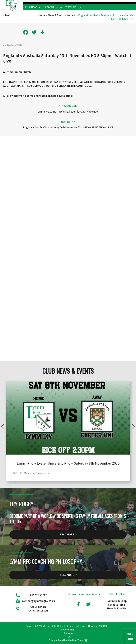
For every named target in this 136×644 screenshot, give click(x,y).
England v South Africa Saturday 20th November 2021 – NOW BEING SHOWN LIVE (68, 127)
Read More (67, 534)
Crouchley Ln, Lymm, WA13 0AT (38, 609)
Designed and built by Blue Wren (66, 640)
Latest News (30, 7)
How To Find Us (117, 608)
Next (132, 427)
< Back (7, 15)
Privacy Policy (67, 630)
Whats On (71, 7)
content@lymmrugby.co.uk (38, 601)
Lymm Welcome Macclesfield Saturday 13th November (68, 112)
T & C (68, 637)
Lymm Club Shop (117, 601)
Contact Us (51, 7)
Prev (4, 427)
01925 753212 (38, 595)
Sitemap (68, 633)
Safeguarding (117, 605)
